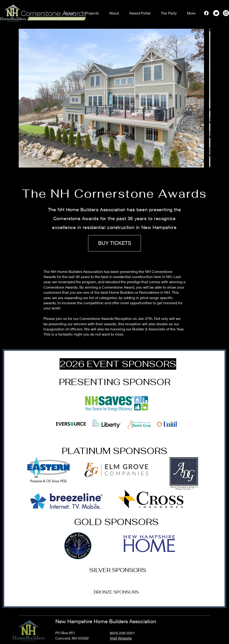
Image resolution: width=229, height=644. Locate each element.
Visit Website (121, 638)
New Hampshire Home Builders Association (106, 621)
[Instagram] (226, 13)
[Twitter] (216, 13)
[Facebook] (206, 13)
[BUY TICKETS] (114, 243)
